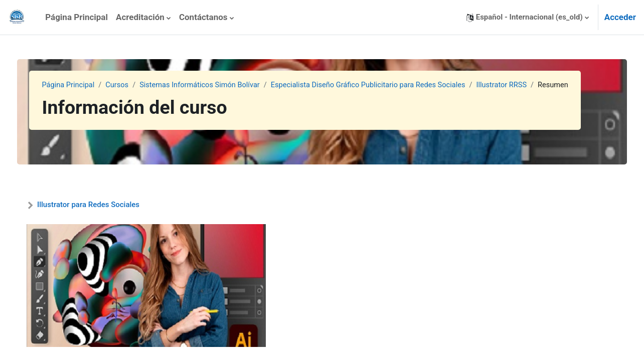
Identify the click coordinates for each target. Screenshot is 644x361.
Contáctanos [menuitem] (203, 17)
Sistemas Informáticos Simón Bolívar (222, 85)
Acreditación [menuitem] (140, 17)
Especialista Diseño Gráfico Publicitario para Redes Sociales (395, 85)
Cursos (137, 85)
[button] (528, 17)
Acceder (620, 17)
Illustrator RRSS (533, 85)
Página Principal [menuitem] (76, 17)
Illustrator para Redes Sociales (107, 205)
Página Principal (87, 85)
